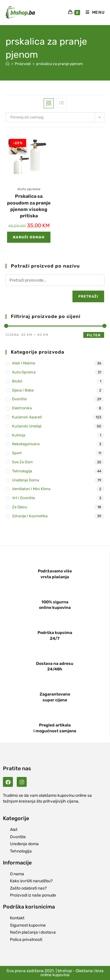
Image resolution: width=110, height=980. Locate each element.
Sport (17, 453)
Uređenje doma (26, 480)
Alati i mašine (24, 363)
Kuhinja (19, 435)
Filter (94, 335)
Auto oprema (29, 189)
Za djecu (20, 507)
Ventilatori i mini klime (31, 489)
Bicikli (17, 381)
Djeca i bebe (23, 390)
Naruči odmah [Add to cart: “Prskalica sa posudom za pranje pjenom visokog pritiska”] (29, 237)
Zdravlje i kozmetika (30, 516)
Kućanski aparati (27, 417)
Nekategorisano (26, 444)
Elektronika (22, 408)
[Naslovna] (7, 64)
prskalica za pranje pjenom (60, 64)
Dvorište (19, 399)
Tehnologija (22, 471)
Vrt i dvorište (23, 498)
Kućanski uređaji (27, 426)
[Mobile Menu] (93, 12)
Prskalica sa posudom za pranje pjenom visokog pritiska (29, 206)
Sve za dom (22, 462)
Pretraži (88, 296)
